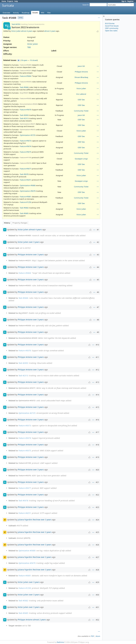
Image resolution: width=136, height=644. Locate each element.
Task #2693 (24, 115)
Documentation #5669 (29, 104)
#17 (97, 432)
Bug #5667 (24, 93)
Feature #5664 (25, 76)
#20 (97, 470)
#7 (98, 307)
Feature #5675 (25, 152)
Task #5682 (24, 208)
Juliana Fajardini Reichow (29, 519)
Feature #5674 (25, 146)
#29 (97, 582)
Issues (35, 13)
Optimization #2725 (28, 135)
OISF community (112, 28)
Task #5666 (24, 87)
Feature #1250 (25, 202)
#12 (97, 370)
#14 (97, 395)
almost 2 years (50, 31)
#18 (97, 445)
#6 (98, 292)
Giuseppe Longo (81, 159)
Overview (6, 13)
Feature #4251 (25, 180)
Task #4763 (16, 24)
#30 (97, 595)
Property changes (20, 223)
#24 (97, 520)
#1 (98, 230)
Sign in (124, 1)
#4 (98, 267)
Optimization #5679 (28, 191)
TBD (29, 47)
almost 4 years (27, 31)
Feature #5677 (25, 169)
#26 (97, 545)
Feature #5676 (25, 163)
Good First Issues (112, 26)
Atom (98, 636)
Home (4, 1)
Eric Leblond (81, 94)
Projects (10, 1)
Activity (16, 13)
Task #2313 (24, 118)
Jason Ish (81, 66)
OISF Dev (81, 100)
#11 (97, 357)
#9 (98, 332)
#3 (98, 255)
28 (18, 60)
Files (49, 13)
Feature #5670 (25, 110)
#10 (97, 345)
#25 (97, 532)
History (7, 223)
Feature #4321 (25, 70)
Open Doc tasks (111, 31)
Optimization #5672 (28, 130)
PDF (92, 636)
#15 (97, 407)
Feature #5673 (25, 141)
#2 (98, 242)
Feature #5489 (25, 65)
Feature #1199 (25, 157)
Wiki (43, 13)
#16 (97, 420)
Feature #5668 (25, 98)
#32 (97, 620)
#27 (97, 557)
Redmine (60, 642)
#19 (97, 457)
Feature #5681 (25, 197)
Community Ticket (81, 111)
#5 (98, 280)
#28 (97, 570)
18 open (24, 60)
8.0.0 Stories (110, 23)
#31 (97, 607)
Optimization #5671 (28, 124)
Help (16, 1)
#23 (97, 507)
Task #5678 (24, 174)
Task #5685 (24, 213)
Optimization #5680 (28, 185)
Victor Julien (16, 31)
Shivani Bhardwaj (81, 77)
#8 (98, 320)
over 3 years (34, 242)
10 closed (34, 60)
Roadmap (26, 13)
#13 (97, 382)
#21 (97, 482)
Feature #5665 (25, 82)
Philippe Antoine (81, 72)
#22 (97, 495)
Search (86, 5)
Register (130, 1)
